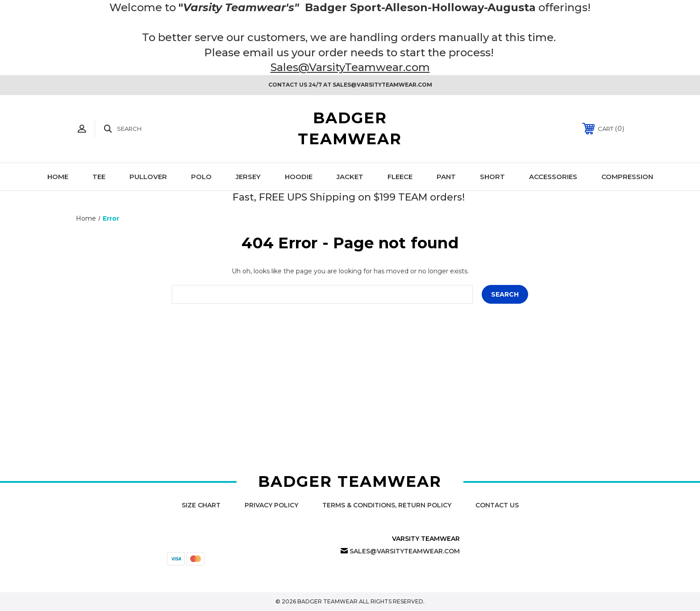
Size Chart (201, 505)
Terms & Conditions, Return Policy (387, 505)
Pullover (148, 177)
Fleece (400, 177)
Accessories (553, 177)
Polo (201, 177)
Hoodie (299, 177)
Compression (627, 177)
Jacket (350, 177)
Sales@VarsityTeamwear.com (350, 67)
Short (492, 177)
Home (58, 177)
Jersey (248, 177)
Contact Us (497, 505)
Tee (99, 177)
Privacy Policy (271, 505)
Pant (446, 177)
